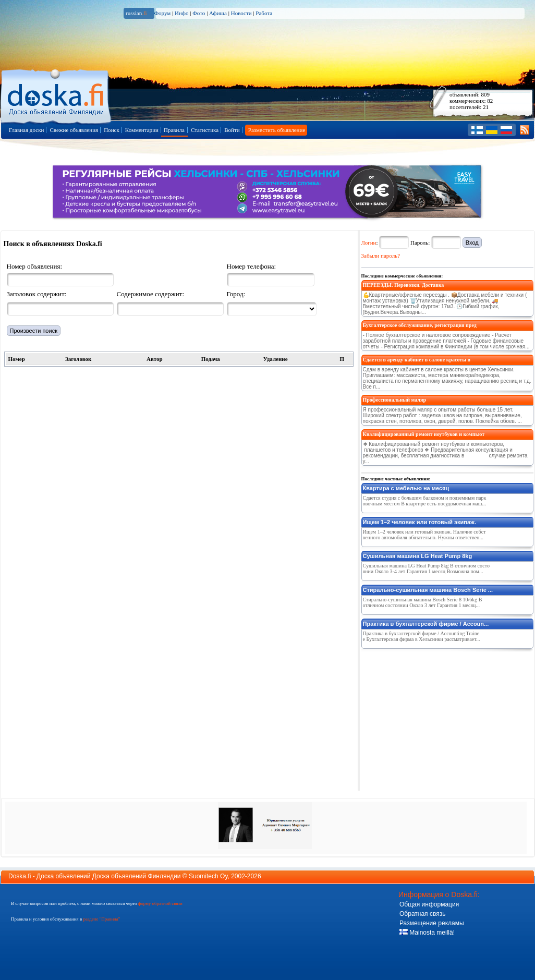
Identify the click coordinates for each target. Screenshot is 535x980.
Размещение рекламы (432, 923)
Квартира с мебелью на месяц (406, 488)
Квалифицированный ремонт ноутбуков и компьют (424, 434)
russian (136, 13)
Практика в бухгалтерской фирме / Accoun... (426, 624)
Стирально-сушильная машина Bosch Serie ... (428, 590)
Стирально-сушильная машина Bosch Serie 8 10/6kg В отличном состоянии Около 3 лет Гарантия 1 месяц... (423, 602)
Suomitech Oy (208, 876)
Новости (241, 13)
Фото (199, 13)
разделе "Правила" (101, 919)
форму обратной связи (160, 903)
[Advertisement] (440, 718)
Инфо (181, 13)
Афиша (218, 13)
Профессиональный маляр (394, 400)
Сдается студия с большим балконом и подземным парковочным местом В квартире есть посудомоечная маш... (425, 501)
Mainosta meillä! (427, 933)
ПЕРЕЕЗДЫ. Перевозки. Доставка (404, 285)
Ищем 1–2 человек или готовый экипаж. (420, 522)
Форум (162, 13)
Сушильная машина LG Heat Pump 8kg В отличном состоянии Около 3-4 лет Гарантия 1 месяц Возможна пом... (426, 568)
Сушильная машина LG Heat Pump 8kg (418, 556)
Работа (264, 13)
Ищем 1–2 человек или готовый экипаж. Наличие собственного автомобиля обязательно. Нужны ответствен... (424, 535)
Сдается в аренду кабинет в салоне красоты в (417, 360)
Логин (369, 243)
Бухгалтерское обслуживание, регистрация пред (420, 325)
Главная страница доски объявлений (57, 95)
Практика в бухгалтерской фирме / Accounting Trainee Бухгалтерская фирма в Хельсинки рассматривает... (422, 636)
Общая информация (429, 904)
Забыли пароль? (381, 256)
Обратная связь (422, 914)
